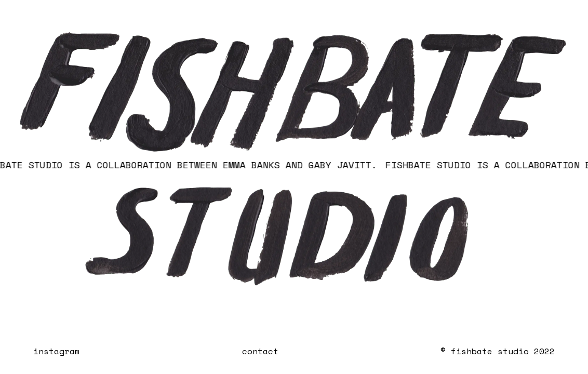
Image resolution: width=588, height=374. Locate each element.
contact (260, 351)
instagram (57, 351)
